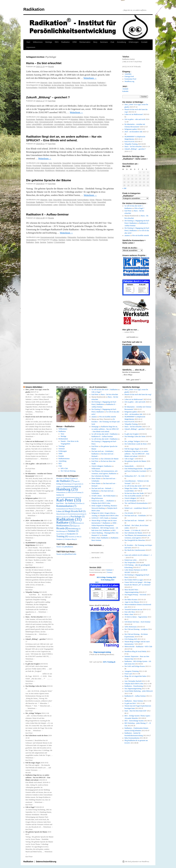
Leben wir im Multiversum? (134, 114)
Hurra (77, 85)
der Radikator (46, 85)
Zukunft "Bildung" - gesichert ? (75, 127)
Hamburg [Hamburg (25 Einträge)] (67, 489)
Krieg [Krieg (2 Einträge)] (79, 509)
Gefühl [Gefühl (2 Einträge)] (59, 487)
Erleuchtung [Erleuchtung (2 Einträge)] (68, 484)
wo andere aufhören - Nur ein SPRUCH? (81, 171)
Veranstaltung (31, 240)
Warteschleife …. (130, 466)
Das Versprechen (130, 563)
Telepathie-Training (131, 144)
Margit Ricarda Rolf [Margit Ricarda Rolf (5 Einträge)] (75, 511)
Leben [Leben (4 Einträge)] (60, 511)
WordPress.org (129, 81)
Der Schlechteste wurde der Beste (37, 736)
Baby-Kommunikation (132, 738)
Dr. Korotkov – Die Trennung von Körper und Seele (106, 422)
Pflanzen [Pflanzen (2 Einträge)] (60, 517)
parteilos (69, 124)
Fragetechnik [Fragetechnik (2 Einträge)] (78, 484)
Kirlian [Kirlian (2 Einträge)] (81, 503)
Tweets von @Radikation (65, 547)
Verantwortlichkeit (50, 127)
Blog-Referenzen (97, 498)
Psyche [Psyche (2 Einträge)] (67, 517)
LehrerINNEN (37, 124)
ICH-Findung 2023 (108, 580)
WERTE (60, 127)
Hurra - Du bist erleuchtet (89, 85)
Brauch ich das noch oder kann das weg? (39, 417)
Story (95, 42)
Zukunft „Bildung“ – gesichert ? (48, 97)
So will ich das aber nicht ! (133, 486)
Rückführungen (68, 166)
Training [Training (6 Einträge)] (62, 536)
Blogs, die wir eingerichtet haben (136, 676)
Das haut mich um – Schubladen (135, 516)
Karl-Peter (103, 85)
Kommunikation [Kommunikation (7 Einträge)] (66, 506)
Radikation (34, 9)
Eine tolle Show (130, 612)
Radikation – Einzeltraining (134, 686)
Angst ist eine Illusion (132, 602)
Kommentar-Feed (130, 79)
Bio (67, 202)
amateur (127, 235)
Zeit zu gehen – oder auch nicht (135, 119)
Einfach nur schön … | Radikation (103, 501)
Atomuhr (125, 89)
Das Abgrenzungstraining (133, 689)
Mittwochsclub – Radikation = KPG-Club (138, 647)
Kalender (125, 91)
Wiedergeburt (60, 171)
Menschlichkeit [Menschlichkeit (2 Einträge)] (62, 514)
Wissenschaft (50, 119)
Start (28, 42)
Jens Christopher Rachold (133, 681)
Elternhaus (110, 119)
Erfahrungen (134, 42)
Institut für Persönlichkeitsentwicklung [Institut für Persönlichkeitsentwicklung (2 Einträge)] (69, 498)
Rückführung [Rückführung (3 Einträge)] (75, 529)
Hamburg (62, 240)
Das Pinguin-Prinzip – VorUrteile (136, 595)
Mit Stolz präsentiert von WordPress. (137, 862)
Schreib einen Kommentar (97, 127)
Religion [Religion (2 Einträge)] (76, 526)
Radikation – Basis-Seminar (134, 701)
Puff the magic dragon (33, 763)
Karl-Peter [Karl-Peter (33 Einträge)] (69, 500)
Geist (50, 83)
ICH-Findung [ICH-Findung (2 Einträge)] (78, 492)
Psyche (84, 83)
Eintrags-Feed (129, 76)
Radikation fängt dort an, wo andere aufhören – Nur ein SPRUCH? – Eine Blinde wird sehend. (38, 778)
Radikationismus (64, 459)
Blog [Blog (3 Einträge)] (68, 478)
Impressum (31, 47)
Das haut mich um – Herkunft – (135, 520)
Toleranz (39, 127)
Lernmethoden (59, 124)
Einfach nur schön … (132, 560)
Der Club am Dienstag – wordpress (136, 629)
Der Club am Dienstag (68, 471)
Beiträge (49, 42)
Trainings (62, 446)
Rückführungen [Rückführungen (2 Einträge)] (62, 531)
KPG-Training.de (109, 662)
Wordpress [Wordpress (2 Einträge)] (61, 539)
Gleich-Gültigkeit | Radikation (102, 466)
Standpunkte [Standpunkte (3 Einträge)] (72, 534)
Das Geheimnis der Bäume (110, 459)
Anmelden (128, 74)
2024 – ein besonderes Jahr (134, 132)
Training (77, 166)
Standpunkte (31, 127)
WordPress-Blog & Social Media (135, 651)
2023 (97, 582)
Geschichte (57, 83)
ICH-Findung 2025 (131, 639)
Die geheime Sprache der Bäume (49, 180)
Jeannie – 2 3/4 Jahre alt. (133, 530)
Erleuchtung (70, 85)
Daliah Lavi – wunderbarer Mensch (136, 508)
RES (57, 42)
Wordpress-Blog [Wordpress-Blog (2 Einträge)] (71, 539)
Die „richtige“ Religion (33, 713)
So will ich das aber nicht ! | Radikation (105, 390)
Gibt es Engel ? (139, 208)
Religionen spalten (131, 129)
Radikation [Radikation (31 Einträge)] (69, 519)
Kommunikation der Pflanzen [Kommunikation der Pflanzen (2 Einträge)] (66, 509)
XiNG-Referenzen (131, 627)
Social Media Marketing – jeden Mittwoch (139, 691)
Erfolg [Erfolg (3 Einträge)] (60, 484)
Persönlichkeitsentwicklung (83, 124)
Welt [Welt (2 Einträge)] (79, 537)
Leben (55, 205)
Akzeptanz (74, 119)
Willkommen (38, 42)
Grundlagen (58, 122)
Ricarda (51, 67)
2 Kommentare (77, 88)
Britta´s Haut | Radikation (100, 538)
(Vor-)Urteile (129, 513)
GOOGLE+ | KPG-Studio (100, 518)
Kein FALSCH (129, 142)
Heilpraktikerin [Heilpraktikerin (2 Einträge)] (62, 492)
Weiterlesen (90, 78)
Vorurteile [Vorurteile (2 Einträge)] (72, 537)
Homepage (95, 427)
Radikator (60, 88)
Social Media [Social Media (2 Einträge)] (61, 534)
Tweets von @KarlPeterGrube (66, 554)
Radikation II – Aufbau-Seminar (47, 214)
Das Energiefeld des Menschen (135, 540)
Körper (86, 117)
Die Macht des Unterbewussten (135, 550)
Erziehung (30, 122)
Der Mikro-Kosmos (131, 600)
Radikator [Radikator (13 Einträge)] (65, 522)
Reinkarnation (85, 42)
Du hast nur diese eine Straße (134, 493)
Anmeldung (121, 42)
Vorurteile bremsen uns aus (134, 609)
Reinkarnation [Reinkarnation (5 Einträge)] (64, 526)
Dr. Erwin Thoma (76, 202)
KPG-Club (64, 468)
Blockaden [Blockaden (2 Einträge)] (61, 478)
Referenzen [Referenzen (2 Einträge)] (79, 523)
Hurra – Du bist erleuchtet (44, 63)
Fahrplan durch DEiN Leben (101, 503)
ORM (75, 42)
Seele (37, 242)
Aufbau (55, 240)
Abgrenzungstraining (102, 652)
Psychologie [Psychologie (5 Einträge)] (78, 516)
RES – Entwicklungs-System (134, 721)
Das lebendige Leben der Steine (36, 686)
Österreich (62, 205)
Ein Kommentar (103, 171)
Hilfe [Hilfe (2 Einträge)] (70, 492)
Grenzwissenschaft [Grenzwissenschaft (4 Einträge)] (72, 486)
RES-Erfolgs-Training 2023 (106, 577)
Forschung (87, 202)
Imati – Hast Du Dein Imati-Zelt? (136, 711)
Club (112, 42)
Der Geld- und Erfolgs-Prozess (135, 666)
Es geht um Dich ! (131, 703)
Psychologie (92, 83)
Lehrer (28, 124)
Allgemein (44, 83)
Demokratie (90, 119)
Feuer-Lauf (128, 674)
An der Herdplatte (131, 501)
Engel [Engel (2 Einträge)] (77, 481)
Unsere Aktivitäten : (34, 387)
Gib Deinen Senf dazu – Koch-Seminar (137, 622)
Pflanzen (99, 200)
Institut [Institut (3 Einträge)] (60, 495)
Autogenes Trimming (132, 671)
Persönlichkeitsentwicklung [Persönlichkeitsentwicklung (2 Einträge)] (77, 514)
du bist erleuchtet (58, 85)
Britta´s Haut (129, 614)
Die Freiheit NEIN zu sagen (134, 580)
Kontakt (144, 42)
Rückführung (50, 171)
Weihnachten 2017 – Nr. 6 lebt (135, 476)
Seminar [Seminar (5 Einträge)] (73, 531)
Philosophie (76, 83)
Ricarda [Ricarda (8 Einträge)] (62, 528)
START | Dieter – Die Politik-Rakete (104, 496)
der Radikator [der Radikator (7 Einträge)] (65, 481)
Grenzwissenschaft (46, 122)
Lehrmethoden (48, 124)
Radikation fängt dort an (104, 168)
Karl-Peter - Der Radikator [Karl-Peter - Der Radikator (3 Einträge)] (67, 503)
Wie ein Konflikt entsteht (140, 235)
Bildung (82, 119)
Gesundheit (66, 83)
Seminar (111, 237)
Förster (94, 202)
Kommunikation (32, 88)
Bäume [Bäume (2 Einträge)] (75, 478)
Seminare (104, 42)
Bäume (63, 202)
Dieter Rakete (96, 478)
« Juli (124, 188)
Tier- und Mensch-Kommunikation (136, 503)
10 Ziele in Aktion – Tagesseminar (136, 617)
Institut (69, 240)
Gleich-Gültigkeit (130, 498)
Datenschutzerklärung (46, 862)
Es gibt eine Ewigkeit (33, 664)
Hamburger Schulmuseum (73, 122)
